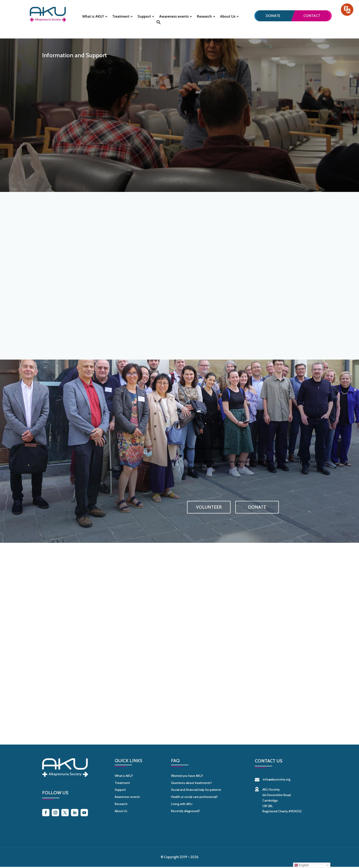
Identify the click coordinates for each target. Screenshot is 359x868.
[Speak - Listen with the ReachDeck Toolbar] (347, 10)
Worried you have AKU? (187, 777)
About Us (228, 17)
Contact (312, 16)
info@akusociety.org (273, 781)
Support (144, 17)
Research (204, 17)
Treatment (121, 17)
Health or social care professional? (194, 798)
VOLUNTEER (209, 507)
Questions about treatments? (191, 784)
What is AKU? (93, 17)
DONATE (257, 507)
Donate (273, 16)
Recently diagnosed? (185, 812)
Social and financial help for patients (196, 791)
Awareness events (174, 17)
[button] (159, 23)
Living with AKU (182, 805)
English (302, 865)
